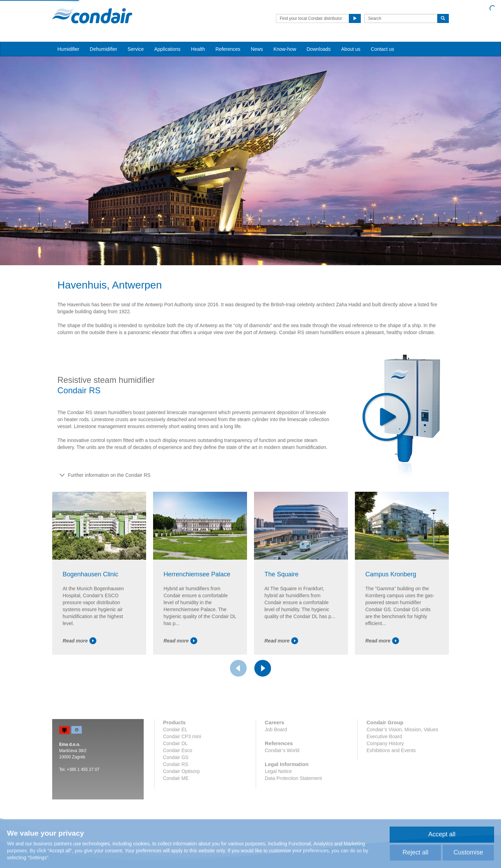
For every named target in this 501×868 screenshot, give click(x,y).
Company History (385, 743)
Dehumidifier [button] (104, 49)
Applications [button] (167, 49)
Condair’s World (282, 750)
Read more (79, 641)
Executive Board (384, 736)
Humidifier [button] (68, 49)
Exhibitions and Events (391, 750)
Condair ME (176, 778)
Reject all (415, 852)
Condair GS (176, 757)
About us (351, 49)
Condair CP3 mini (182, 736)
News (257, 49)
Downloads (319, 49)
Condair (92, 16)
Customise (468, 852)
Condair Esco (178, 750)
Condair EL (175, 729)
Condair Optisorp (182, 771)
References (228, 49)
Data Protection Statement (293, 778)
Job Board (276, 729)
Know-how (285, 49)
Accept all (442, 834)
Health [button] (198, 49)
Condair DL (176, 743)
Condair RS (176, 764)
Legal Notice (278, 771)
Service (136, 49)
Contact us (383, 49)
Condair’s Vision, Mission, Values (402, 729)
